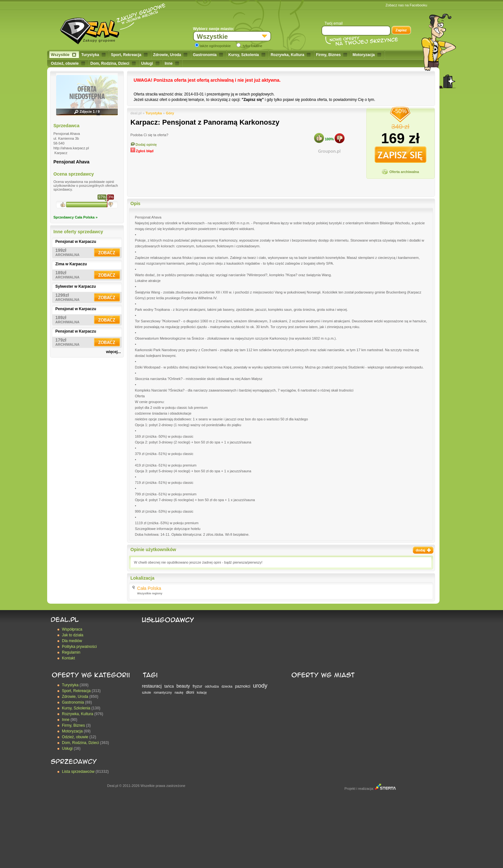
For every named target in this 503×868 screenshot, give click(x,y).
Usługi (150, 63)
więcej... (113, 352)
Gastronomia (208, 55)
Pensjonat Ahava (72, 162)
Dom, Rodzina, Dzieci (113, 63)
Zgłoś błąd (142, 151)
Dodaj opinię (144, 145)
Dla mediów (72, 641)
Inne (172, 63)
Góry (170, 113)
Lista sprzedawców (78, 772)
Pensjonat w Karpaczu (76, 242)
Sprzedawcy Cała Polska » (76, 217)
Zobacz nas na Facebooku (406, 5)
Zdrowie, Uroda (170, 55)
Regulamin (71, 652)
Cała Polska (149, 588)
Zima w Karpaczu (71, 264)
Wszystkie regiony (150, 593)
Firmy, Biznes (332, 55)
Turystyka (93, 55)
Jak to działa (73, 635)
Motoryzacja (367, 55)
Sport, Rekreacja (129, 55)
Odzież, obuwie (68, 63)
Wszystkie (64, 55)
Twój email (334, 23)
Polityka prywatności (79, 647)
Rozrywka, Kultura (291, 55)
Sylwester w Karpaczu (76, 286)
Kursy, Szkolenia (247, 55)
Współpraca (72, 629)
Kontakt (68, 658)
